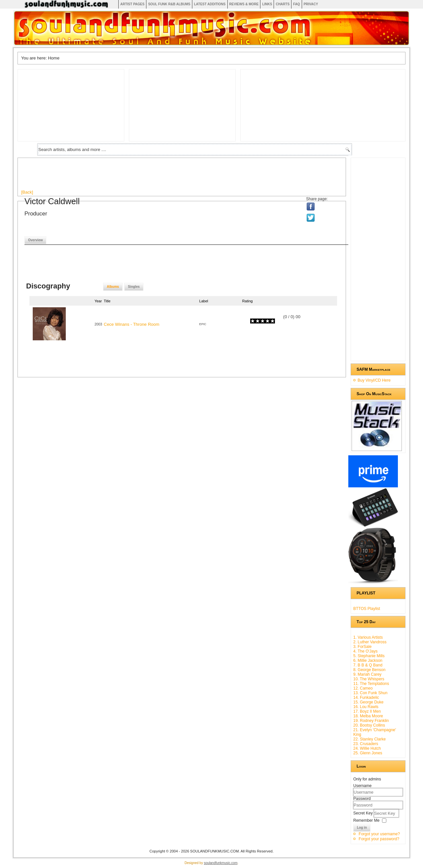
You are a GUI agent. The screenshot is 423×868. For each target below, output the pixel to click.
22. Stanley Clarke (369, 739)
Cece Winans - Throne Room (132, 324)
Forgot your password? (379, 839)
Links (267, 4)
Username (362, 786)
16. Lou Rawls (366, 707)
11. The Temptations (371, 684)
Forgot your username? (379, 834)
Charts (283, 4)
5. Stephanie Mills (369, 656)
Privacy (311, 4)
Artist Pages (132, 4)
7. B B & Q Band (368, 665)
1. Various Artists (368, 637)
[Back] (27, 192)
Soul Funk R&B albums (169, 4)
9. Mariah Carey (367, 674)
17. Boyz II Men (367, 711)
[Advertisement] (141, 176)
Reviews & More (244, 4)
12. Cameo (363, 688)
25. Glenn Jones (368, 753)
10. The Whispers (369, 679)
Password (362, 799)
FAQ (297, 4)
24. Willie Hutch (367, 748)
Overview (35, 240)
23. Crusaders (366, 744)
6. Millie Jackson (368, 660)
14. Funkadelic (366, 698)
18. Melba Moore (368, 716)
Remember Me (366, 820)
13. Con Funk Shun (370, 693)
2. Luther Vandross (370, 642)
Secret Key (364, 813)
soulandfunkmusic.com (221, 863)
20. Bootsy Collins (369, 725)
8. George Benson (369, 670)
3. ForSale (362, 647)
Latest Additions (210, 4)
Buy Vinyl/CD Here (374, 380)
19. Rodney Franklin (371, 721)
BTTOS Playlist (367, 609)
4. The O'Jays (365, 651)
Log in (362, 828)
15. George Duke (368, 702)
